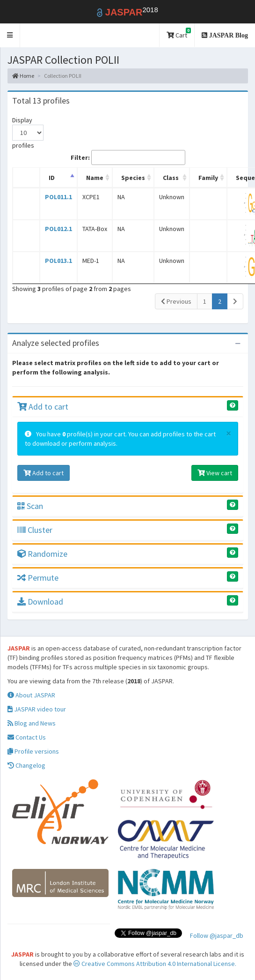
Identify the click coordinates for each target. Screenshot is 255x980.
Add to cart (43, 407)
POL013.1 (58, 261)
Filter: (128, 157)
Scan (30, 506)
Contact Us (27, 737)
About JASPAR (31, 695)
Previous (176, 301)
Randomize (42, 554)
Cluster (35, 530)
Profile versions (33, 751)
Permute (38, 578)
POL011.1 (58, 197)
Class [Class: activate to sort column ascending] (171, 178)
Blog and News (32, 723)
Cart (179, 34)
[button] (10, 35)
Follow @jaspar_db (217, 935)
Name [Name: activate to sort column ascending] (95, 178)
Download (40, 602)
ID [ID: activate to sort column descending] (52, 178)
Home (23, 76)
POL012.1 (58, 229)
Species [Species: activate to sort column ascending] (133, 178)
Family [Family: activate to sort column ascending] (208, 178)
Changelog (26, 765)
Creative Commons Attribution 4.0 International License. (155, 964)
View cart (215, 473)
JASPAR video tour (37, 709)
